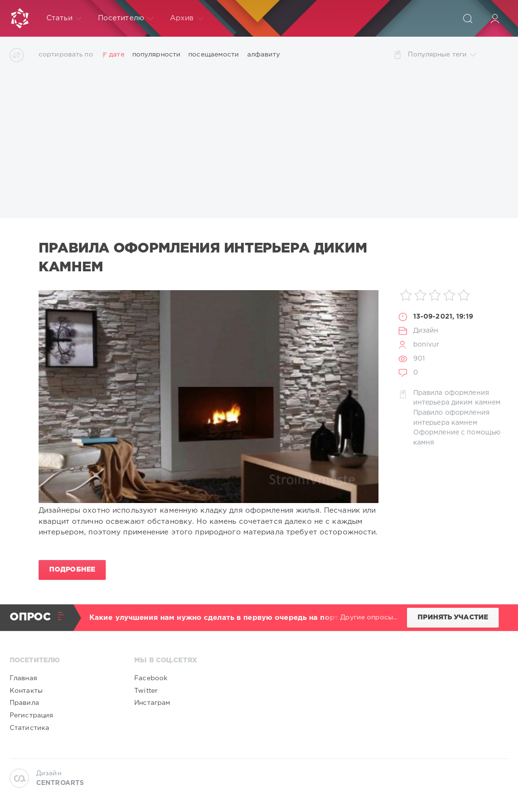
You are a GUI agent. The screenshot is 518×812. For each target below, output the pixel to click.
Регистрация (31, 715)
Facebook (151, 678)
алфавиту (264, 55)
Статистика (29, 728)
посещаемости (214, 55)
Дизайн (426, 331)
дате (117, 55)
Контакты (26, 691)
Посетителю (126, 18)
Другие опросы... (369, 617)
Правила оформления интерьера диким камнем (203, 258)
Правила (24, 703)
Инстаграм (152, 703)
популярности (156, 55)
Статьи (64, 18)
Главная (23, 678)
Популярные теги (442, 55)
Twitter (146, 691)
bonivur (427, 345)
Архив (187, 18)
